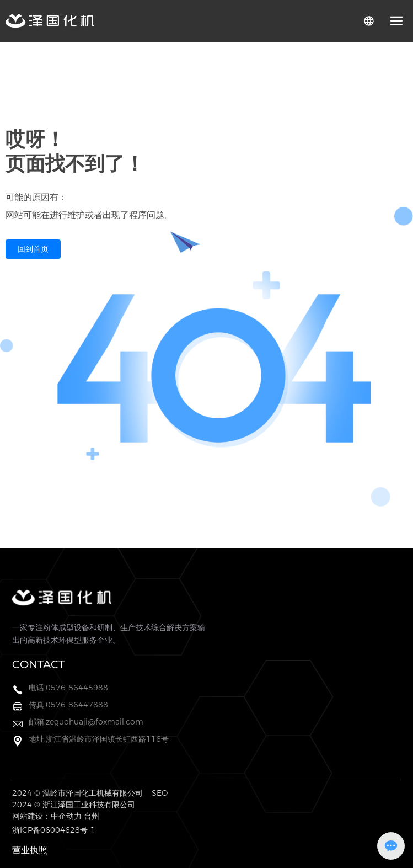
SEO (160, 793)
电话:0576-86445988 (68, 688)
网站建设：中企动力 (47, 816)
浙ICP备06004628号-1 (54, 830)
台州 (92, 816)
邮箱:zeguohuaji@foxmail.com (86, 722)
